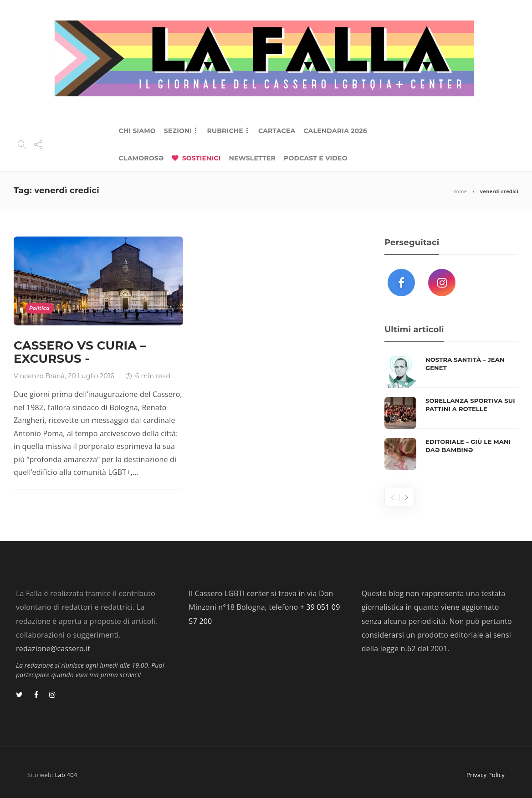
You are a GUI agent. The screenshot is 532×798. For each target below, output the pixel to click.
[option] (452, 413)
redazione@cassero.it (53, 649)
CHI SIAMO (137, 131)
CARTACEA (277, 131)
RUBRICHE (225, 131)
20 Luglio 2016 (91, 376)
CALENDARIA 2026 (335, 131)
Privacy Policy (486, 775)
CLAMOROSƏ (141, 158)
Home (460, 191)
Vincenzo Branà (39, 376)
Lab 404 (66, 775)
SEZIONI (178, 131)
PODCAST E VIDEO (316, 158)
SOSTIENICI (202, 158)
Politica (39, 308)
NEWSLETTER (252, 158)
